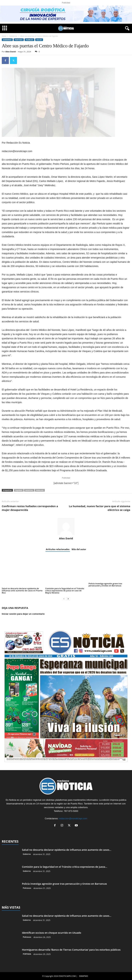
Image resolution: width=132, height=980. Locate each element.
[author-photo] (66, 526)
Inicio (4, 36)
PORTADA (19, 40)
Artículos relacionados (58, 549)
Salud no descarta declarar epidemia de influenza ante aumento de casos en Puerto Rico (22, 591)
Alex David (11, 52)
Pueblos (29, 40)
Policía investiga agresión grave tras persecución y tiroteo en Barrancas (105, 585)
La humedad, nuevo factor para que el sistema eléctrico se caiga (100, 508)
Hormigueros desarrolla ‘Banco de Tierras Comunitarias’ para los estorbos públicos (71, 950)
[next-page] (68, 599)
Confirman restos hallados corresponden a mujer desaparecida (30, 508)
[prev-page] (64, 599)
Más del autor (79, 549)
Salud (39, 40)
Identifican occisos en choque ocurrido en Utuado (52, 933)
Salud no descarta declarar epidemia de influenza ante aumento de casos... (67, 850)
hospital (29, 490)
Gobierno (13, 36)
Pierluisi (40, 490)
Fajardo (19, 490)
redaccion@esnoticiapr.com (73, 818)
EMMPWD (84, 976)
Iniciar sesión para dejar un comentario (23, 614)
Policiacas (27, 888)
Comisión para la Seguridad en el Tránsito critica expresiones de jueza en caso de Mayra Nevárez (65, 591)
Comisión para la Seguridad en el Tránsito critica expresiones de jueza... (65, 867)
